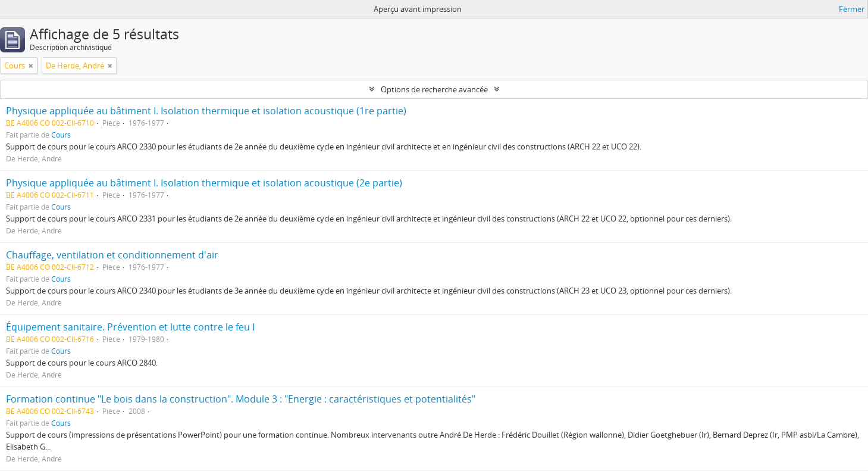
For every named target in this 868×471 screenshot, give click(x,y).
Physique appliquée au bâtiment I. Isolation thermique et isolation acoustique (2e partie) (204, 183)
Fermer (852, 9)
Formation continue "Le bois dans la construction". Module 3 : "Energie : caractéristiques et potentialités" (241, 399)
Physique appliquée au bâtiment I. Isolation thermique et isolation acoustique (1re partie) (206, 111)
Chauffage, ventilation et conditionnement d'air (112, 255)
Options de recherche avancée (434, 89)
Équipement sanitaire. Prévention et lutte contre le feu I (130, 327)
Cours (61, 135)
